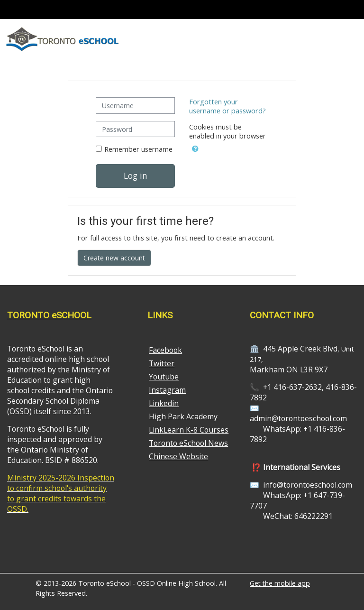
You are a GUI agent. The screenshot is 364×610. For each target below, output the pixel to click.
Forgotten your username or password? (227, 106)
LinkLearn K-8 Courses (189, 430)
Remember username (138, 149)
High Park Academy (183, 416)
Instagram (167, 390)
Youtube (164, 377)
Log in (136, 176)
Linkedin (164, 403)
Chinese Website (178, 456)
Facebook (165, 350)
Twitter (162, 363)
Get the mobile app (280, 583)
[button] (195, 147)
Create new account (114, 258)
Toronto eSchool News (188, 443)
